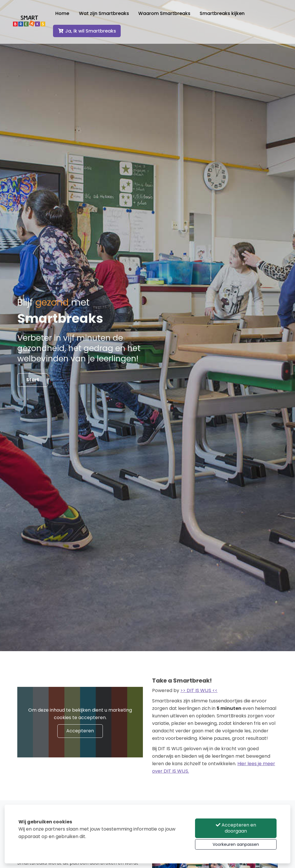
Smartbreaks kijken (229, 15)
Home (69, 15)
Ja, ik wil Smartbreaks (94, 33)
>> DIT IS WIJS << (199, 690)
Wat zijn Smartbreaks (111, 15)
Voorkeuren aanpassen (236, 844)
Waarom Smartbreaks (171, 15)
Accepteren (80, 731)
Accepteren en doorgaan (236, 828)
